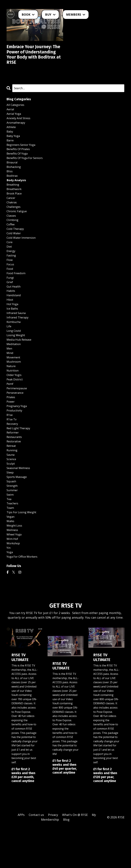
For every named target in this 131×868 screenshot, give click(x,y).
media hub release (20, 365)
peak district (16, 407)
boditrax (13, 190)
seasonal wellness (19, 502)
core (10, 261)
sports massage (18, 511)
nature (12, 393)
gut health (14, 308)
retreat (12, 478)
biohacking (14, 180)
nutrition (13, 398)
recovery (13, 455)
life (9, 350)
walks (11, 559)
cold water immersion (22, 256)
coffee (11, 242)
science (12, 493)
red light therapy (20, 459)
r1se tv (12, 450)
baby (10, 142)
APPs (21, 855)
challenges (14, 223)
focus (11, 284)
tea (9, 535)
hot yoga (13, 327)
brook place (15, 208)
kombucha (14, 346)
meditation (14, 369)
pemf (10, 412)
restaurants (15, 469)
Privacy (53, 855)
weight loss (15, 564)
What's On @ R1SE (75, 855)
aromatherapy (17, 133)
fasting (12, 275)
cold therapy (16, 246)
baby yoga (14, 147)
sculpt (11, 497)
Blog (66, 860)
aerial (11, 119)
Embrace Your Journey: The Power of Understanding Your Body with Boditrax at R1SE (32, 59)
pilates (11, 426)
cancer (11, 213)
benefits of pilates (20, 161)
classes (12, 232)
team (11, 545)
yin (9, 587)
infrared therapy (19, 341)
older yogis (15, 403)
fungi (10, 298)
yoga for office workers (24, 597)
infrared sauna (17, 336)
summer (13, 526)
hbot (10, 322)
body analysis (17, 194)
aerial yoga (14, 123)
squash (12, 516)
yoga (10, 592)
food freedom (17, 294)
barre (10, 152)
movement (14, 384)
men (10, 374)
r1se (10, 445)
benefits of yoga (18, 166)
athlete (12, 137)
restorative (15, 474)
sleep (10, 507)
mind (10, 379)
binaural (12, 175)
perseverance (16, 422)
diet (10, 265)
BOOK (28, 14)
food (10, 289)
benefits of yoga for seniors (27, 171)
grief (10, 303)
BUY (50, 14)
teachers (13, 540)
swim (10, 530)
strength (13, 521)
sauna (11, 488)
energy (11, 270)
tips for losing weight (23, 549)
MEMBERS (76, 14)
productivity (15, 440)
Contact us (36, 855)
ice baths (13, 332)
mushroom (14, 388)
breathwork (15, 204)
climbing (13, 237)
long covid (14, 355)
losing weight (17, 360)
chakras (12, 218)
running (12, 483)
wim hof (13, 578)
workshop (14, 582)
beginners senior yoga (22, 157)
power (11, 431)
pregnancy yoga (18, 436)
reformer (13, 464)
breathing (14, 199)
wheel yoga (15, 573)
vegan (11, 554)
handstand (14, 317)
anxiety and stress (20, 128)
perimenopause (18, 417)
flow (10, 279)
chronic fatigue (18, 228)
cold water (14, 251)
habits (11, 313)
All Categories (16, 114)
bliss (10, 185)
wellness (13, 568)
